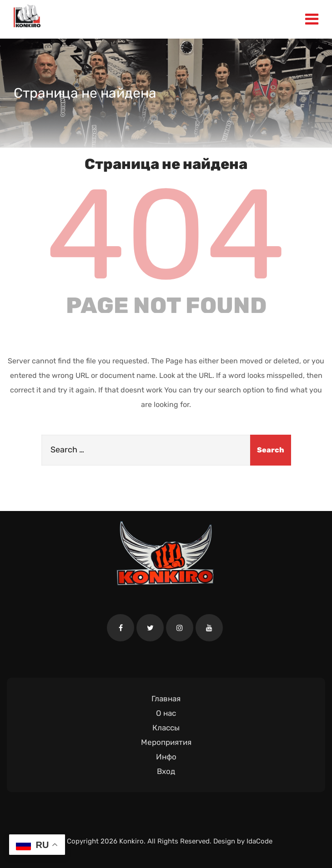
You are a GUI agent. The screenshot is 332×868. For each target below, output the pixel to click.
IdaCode (259, 841)
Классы (166, 728)
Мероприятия (166, 742)
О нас (166, 713)
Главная (166, 699)
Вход (166, 771)
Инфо (166, 757)
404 (166, 235)
